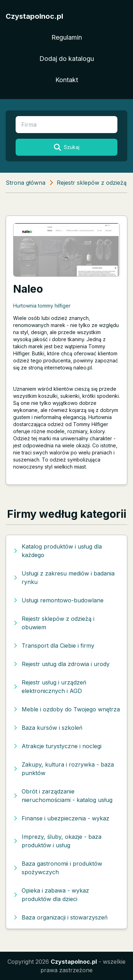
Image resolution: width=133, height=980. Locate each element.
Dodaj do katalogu (67, 59)
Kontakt (67, 80)
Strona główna (26, 183)
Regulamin (67, 37)
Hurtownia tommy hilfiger (42, 306)
